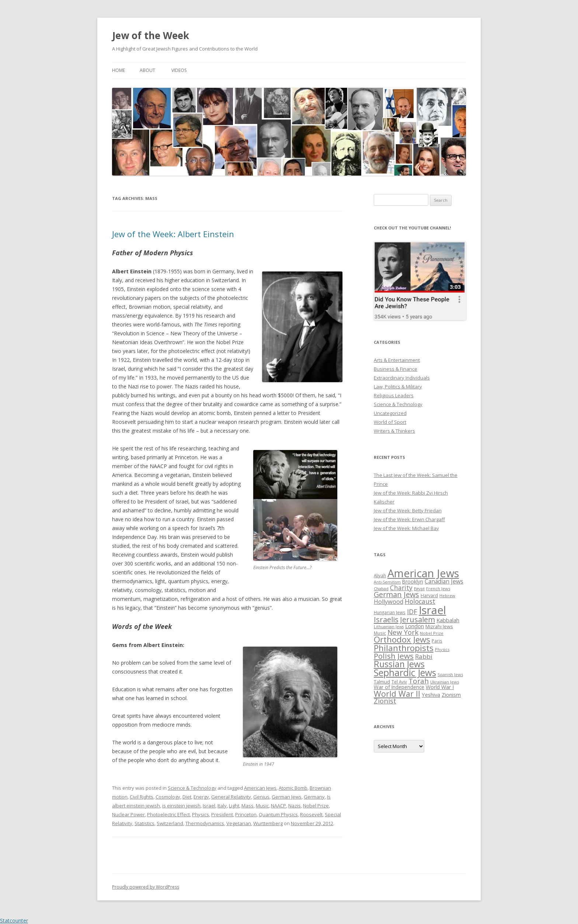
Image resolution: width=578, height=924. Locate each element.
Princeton (246, 814)
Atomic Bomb (293, 788)
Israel (209, 806)
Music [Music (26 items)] (380, 633)
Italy (222, 806)
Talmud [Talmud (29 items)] (382, 682)
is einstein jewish (181, 806)
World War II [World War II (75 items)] (397, 694)
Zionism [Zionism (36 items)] (451, 695)
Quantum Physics (278, 814)
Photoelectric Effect (168, 814)
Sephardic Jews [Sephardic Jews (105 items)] (405, 673)
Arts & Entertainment (397, 360)
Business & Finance (396, 369)
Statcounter (14, 920)
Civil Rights (142, 797)
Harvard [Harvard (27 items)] (429, 596)
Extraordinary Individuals (402, 378)
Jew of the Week (151, 35)
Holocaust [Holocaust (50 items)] (420, 601)
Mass (248, 806)
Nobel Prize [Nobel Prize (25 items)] (432, 633)
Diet (187, 797)
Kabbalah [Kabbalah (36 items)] (448, 620)
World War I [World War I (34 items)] (440, 687)
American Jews (260, 788)
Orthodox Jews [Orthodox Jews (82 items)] (402, 639)
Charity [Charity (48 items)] (401, 588)
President (222, 814)
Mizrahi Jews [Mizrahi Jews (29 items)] (439, 626)
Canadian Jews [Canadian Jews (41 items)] (444, 581)
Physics (201, 814)
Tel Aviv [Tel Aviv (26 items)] (399, 682)
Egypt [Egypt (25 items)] (419, 589)
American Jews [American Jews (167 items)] (423, 573)
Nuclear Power (128, 814)
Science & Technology (192, 788)
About (147, 70)
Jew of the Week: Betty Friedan (408, 511)
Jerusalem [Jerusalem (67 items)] (417, 619)
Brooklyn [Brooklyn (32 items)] (413, 582)
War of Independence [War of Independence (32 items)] (399, 687)
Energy (201, 797)
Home (119, 70)
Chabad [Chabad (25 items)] (381, 589)
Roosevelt (311, 814)
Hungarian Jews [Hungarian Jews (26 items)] (390, 612)
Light (234, 806)
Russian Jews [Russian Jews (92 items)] (399, 664)
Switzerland (170, 823)
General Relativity (231, 797)
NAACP (278, 806)
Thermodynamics (205, 823)
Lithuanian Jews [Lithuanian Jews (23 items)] (389, 627)
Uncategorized (390, 413)
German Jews (287, 797)
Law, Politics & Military (398, 387)
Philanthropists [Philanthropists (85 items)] (404, 648)
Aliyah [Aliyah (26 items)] (380, 575)
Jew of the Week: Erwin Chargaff (409, 519)
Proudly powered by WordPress (146, 887)
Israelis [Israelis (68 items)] (386, 619)
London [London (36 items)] (415, 626)
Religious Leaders (394, 395)
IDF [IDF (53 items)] (412, 612)
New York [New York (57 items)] (403, 632)
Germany (314, 797)
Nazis (295, 806)
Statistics (144, 823)
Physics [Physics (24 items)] (442, 649)
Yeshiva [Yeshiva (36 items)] (431, 695)
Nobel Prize (316, 806)
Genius (261, 797)
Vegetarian (239, 823)
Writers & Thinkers (394, 431)
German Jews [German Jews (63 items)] (396, 594)
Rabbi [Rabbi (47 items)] (424, 656)
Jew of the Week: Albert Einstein (173, 234)
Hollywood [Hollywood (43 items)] (389, 602)
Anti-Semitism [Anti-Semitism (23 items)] (387, 582)
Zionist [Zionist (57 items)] (385, 701)
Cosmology (168, 797)
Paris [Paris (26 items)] (437, 641)
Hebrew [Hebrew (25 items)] (447, 596)
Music (262, 806)
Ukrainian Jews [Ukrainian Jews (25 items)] (445, 682)
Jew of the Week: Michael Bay (406, 528)
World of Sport (390, 422)
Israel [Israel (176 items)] (432, 610)
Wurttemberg (268, 823)
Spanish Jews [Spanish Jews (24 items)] (450, 674)
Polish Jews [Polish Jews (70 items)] (394, 656)
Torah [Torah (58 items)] (419, 681)
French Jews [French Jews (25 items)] (438, 589)
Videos (179, 70)
